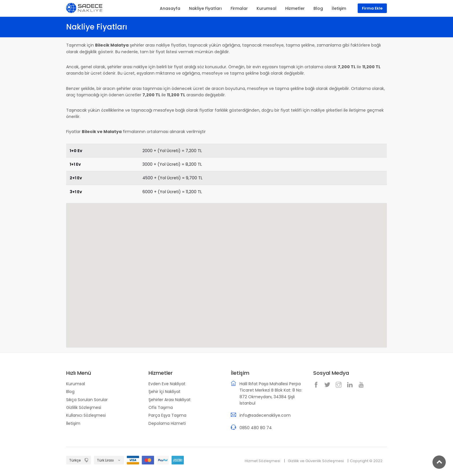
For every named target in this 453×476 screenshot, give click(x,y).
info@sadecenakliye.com (265, 415)
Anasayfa (170, 8)
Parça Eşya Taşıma (167, 415)
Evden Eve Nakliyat (167, 384)
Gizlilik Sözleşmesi (84, 407)
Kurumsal (76, 384)
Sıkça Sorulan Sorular (87, 400)
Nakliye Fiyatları (205, 8)
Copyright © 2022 (366, 461)
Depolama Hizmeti (167, 423)
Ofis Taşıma (161, 407)
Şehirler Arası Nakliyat (170, 400)
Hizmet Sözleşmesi (262, 461)
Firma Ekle (372, 8)
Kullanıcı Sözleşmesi (86, 415)
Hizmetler (295, 8)
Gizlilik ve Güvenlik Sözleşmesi (316, 461)
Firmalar (239, 8)
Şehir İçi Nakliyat (165, 392)
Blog (70, 392)
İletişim (73, 423)
